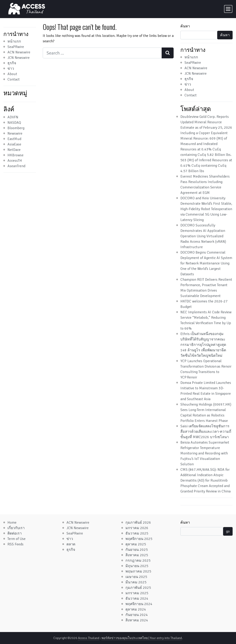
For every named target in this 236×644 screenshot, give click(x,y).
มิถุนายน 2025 (137, 566)
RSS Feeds (15, 544)
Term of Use (17, 539)
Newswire (15, 133)
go (228, 531)
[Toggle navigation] (228, 9)
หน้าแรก (14, 41)
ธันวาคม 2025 (137, 533)
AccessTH (15, 161)
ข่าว (11, 69)
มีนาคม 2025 (136, 582)
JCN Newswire (19, 58)
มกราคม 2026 (137, 528)
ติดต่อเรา (15, 533)
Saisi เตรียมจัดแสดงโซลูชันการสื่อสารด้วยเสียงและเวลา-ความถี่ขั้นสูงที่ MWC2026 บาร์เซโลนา (206, 432)
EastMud (14, 139)
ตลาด (71, 544)
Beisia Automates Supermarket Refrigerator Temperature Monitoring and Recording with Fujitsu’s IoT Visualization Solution (205, 453)
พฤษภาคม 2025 (138, 571)
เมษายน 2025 (136, 577)
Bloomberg (16, 128)
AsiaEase (14, 144)
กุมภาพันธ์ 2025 (138, 588)
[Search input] (102, 53)
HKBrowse (15, 155)
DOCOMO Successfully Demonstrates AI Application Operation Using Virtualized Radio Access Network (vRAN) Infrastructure (203, 236)
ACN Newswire (19, 52)
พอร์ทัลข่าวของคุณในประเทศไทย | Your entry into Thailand (142, 638)
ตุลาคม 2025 (136, 544)
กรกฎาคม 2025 (138, 561)
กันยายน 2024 (137, 615)
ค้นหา (185, 26)
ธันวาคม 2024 (137, 599)
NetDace (14, 150)
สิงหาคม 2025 (137, 555)
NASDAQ (14, 123)
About (12, 74)
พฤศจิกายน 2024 (139, 604)
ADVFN (13, 117)
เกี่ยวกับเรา (16, 528)
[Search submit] (168, 53)
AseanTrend (16, 166)
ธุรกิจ (12, 63)
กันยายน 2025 (137, 550)
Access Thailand (89, 638)
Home (12, 523)
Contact (14, 79)
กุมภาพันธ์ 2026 (138, 523)
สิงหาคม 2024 (137, 620)
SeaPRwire (16, 47)
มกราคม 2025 (137, 593)
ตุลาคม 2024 (136, 609)
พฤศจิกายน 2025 (139, 539)
